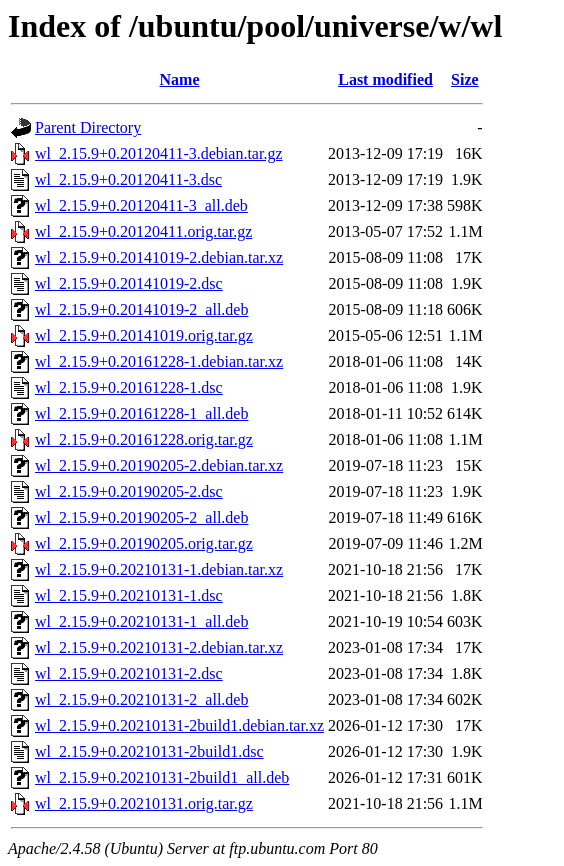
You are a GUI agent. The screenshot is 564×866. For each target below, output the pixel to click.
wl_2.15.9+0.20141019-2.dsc (129, 283)
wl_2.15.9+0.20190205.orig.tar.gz (144, 543)
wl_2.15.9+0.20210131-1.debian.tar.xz (159, 569)
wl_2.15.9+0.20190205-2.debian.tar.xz (159, 465)
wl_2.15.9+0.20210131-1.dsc (129, 595)
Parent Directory (88, 127)
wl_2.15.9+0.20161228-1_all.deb (141, 413)
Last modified (385, 79)
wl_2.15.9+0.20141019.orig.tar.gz (144, 335)
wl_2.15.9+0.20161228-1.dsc (129, 387)
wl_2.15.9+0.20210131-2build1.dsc (149, 751)
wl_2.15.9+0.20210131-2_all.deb (141, 699)
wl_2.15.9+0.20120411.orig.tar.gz (143, 231)
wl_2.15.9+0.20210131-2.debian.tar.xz (159, 647)
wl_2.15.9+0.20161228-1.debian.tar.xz (159, 361)
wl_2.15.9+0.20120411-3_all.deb (141, 205)
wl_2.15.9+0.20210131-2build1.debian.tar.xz (179, 725)
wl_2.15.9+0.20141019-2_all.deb (141, 309)
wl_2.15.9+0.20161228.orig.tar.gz (144, 439)
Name (180, 79)
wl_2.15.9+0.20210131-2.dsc (129, 673)
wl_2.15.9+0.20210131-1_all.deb (141, 621)
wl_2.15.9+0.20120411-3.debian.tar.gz (159, 153)
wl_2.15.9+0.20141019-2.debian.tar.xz (159, 257)
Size (465, 79)
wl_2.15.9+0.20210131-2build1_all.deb (162, 777)
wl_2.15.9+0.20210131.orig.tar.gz (144, 803)
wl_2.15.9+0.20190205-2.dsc (129, 491)
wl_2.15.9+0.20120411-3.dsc (128, 179)
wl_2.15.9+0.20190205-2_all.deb (141, 517)
